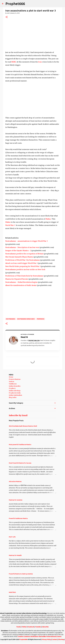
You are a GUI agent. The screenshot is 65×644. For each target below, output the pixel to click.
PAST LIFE (12, 537)
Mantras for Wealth (15, 555)
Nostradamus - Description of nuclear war (22, 247)
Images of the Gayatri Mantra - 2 (18, 251)
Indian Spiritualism (15, 395)
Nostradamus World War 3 (26, 319)
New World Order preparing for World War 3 (23, 266)
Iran (40, 62)
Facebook (31, 627)
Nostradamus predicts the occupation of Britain (24, 254)
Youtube (38, 627)
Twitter (24, 627)
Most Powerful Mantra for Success (20, 463)
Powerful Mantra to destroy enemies (21, 574)
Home (11, 377)
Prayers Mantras (15, 379)
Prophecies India (15, 393)
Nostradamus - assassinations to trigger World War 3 (26, 241)
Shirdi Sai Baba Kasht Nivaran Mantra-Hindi (23, 426)
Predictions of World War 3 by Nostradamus (23, 260)
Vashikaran (13, 384)
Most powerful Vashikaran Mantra (20, 445)
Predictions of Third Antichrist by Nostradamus (24, 276)
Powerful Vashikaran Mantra (18, 518)
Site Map (61, 639)
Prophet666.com (34, 340)
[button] (7, 17)
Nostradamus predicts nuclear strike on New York (25, 269)
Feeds (19, 627)
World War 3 (10, 225)
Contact (55, 639)
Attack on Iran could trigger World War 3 (21, 263)
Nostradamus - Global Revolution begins (21, 282)
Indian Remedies (15, 386)
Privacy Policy (46, 639)
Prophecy (12, 388)
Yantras (11, 382)
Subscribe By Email (18, 415)
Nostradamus (11, 319)
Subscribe (45, 627)
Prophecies (41, 319)
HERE (14, 62)
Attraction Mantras (15, 481)
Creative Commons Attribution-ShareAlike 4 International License (39, 636)
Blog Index (13, 397)
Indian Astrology (15, 391)
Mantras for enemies (16, 500)
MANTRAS (12, 592)
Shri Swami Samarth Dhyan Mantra (19, 257)
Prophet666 (15, 4)
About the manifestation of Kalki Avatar (21, 285)
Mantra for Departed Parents (17, 279)
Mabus (48, 219)
